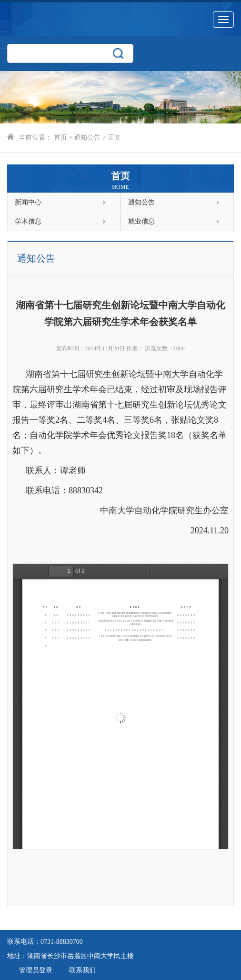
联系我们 (82, 970)
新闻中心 (60, 202)
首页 (60, 138)
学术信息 (60, 221)
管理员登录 (36, 970)
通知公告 (87, 138)
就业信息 (174, 221)
